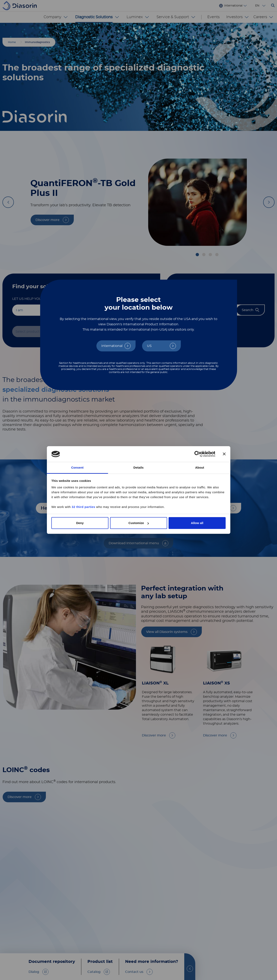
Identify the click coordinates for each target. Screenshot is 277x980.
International (112, 346)
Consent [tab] (77, 467)
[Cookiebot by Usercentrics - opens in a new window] (197, 454)
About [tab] (200, 467)
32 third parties (84, 507)
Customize (139, 523)
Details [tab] (139, 467)
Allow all (197, 523)
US (149, 346)
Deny (80, 523)
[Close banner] (224, 454)
